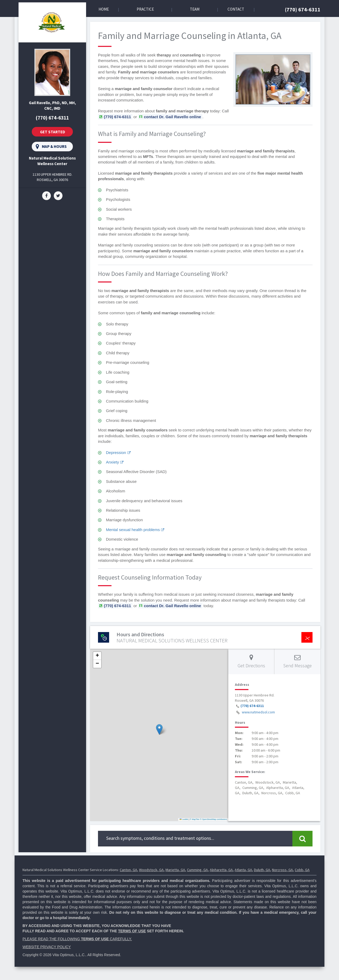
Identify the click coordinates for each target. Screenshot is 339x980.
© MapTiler (195, 819)
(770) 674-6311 (303, 9)
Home (104, 9)
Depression (116, 453)
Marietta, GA (175, 870)
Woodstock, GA (151, 870)
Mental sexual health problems (133, 530)
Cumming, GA (197, 870)
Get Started (53, 132)
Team (195, 9)
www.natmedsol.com (258, 712)
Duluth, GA (262, 870)
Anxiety (112, 462)
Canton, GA (128, 870)
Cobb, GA (302, 870)
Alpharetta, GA (221, 870)
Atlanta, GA (243, 870)
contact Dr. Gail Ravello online (172, 117)
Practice (145, 9)
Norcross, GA (282, 870)
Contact (236, 9)
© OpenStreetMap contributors (213, 819)
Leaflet (184, 819)
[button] (159, 729)
